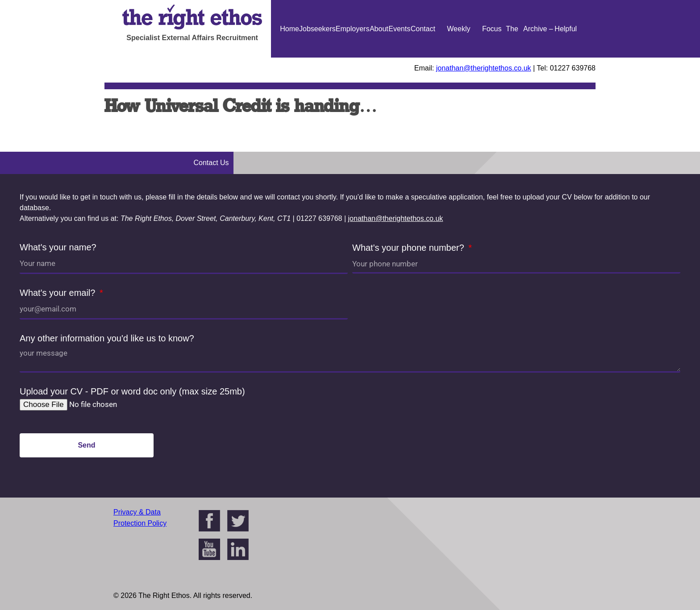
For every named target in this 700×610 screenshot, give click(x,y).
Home (290, 29)
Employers (353, 29)
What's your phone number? (409, 248)
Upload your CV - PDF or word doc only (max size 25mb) (132, 391)
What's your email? (59, 293)
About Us (379, 58)
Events (399, 29)
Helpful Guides (566, 58)
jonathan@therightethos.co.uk (484, 68)
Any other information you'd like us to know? (107, 338)
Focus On (492, 58)
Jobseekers (317, 29)
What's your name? (58, 247)
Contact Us (423, 58)
